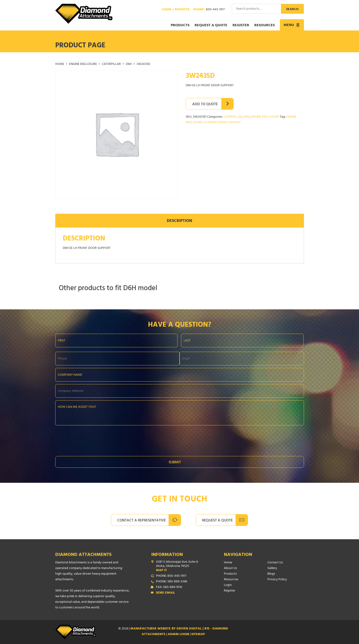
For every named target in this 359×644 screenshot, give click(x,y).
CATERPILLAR (111, 64)
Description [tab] (179, 221)
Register (241, 26)
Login (228, 585)
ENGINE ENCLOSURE (83, 64)
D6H (129, 64)
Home (60, 64)
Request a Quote (211, 26)
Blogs (271, 574)
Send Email (165, 593)
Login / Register (176, 10)
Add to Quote (205, 105)
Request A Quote (217, 521)
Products (180, 26)
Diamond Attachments (83, 555)
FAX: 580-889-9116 (169, 588)
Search (292, 9)
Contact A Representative (142, 521)
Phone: (209, 10)
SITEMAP (198, 635)
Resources (265, 26)
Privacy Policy (277, 580)
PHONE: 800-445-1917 (171, 576)
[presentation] (91, 439)
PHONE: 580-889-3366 (172, 582)
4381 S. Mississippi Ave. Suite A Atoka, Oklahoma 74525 (181, 566)
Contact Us (275, 563)
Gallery (272, 568)
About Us (230, 568)
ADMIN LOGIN (178, 635)
